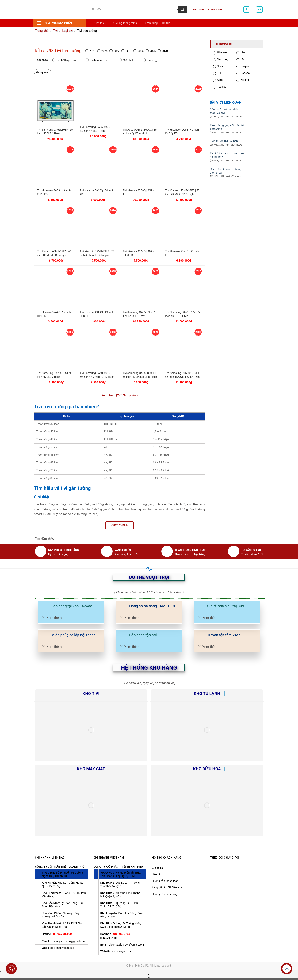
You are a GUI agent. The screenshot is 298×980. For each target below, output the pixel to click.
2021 (126, 51)
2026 (151, 51)
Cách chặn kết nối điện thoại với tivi (224, 111)
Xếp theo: (43, 60)
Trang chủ (42, 31)
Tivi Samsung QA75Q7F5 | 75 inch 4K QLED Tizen (54, 375)
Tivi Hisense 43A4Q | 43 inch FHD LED (97, 314)
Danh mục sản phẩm (54, 23)
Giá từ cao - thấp (97, 60)
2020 (163, 51)
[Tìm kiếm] (182, 10)
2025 (138, 51)
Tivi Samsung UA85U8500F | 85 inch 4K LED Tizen (97, 129)
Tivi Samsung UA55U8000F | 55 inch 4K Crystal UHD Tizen (140, 375)
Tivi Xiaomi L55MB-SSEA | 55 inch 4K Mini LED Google (182, 192)
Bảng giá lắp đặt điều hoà (167, 887)
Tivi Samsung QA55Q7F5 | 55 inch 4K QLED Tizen (140, 314)
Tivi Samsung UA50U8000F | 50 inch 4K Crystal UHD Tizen (97, 375)
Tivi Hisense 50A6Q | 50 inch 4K (97, 192)
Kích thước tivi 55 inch (224, 141)
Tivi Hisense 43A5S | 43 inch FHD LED (54, 192)
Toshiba (220, 87)
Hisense (220, 53)
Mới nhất (126, 60)
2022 (115, 51)
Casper (243, 66)
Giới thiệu (100, 23)
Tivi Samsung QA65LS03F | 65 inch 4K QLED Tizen (55, 132)
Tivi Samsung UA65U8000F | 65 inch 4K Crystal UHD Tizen (182, 375)
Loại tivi (67, 31)
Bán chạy (150, 60)
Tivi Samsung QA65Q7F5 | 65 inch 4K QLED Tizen (182, 314)
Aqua (218, 80)
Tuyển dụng (151, 23)
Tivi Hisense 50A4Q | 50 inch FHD (182, 253)
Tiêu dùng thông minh (207, 9)
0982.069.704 (121, 934)
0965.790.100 (63, 934)
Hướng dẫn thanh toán (165, 881)
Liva (241, 53)
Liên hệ (156, 874)
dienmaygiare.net (64, 948)
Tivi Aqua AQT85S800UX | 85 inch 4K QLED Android (140, 132)
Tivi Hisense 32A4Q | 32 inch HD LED (54, 314)
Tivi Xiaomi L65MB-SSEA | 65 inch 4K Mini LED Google (54, 253)
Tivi (55, 31)
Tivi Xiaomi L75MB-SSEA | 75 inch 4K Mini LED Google (97, 253)
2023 (90, 51)
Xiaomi (243, 80)
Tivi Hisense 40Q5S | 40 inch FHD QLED (182, 132)
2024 (102, 51)
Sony (218, 66)
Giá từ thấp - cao (64, 60)
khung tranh (43, 72)
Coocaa (243, 73)
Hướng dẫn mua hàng (165, 894)
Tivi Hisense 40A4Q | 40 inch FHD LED (139, 253)
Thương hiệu (224, 44)
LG (240, 60)
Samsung (221, 60)
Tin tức (166, 23)
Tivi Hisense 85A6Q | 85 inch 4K (139, 192)
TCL (217, 73)
